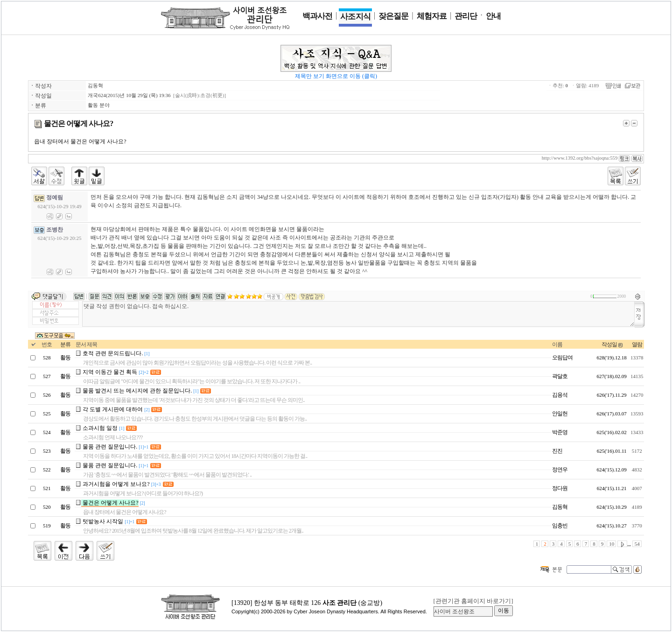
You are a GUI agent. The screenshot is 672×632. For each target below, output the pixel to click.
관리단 (466, 16)
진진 (557, 451)
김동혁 (95, 85)
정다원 (560, 488)
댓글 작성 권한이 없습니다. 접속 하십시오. (358, 314)
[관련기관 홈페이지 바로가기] (473, 601)
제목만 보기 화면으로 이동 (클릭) (336, 76)
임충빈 (560, 526)
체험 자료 (432, 16)
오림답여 (562, 358)
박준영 (560, 432)
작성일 (609, 344)
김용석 (560, 395)
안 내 (493, 16)
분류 (65, 344)
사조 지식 (355, 17)
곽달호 (560, 376)
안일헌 (560, 414)
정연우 (560, 470)
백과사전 (317, 16)
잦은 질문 (393, 16)
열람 (637, 344)
